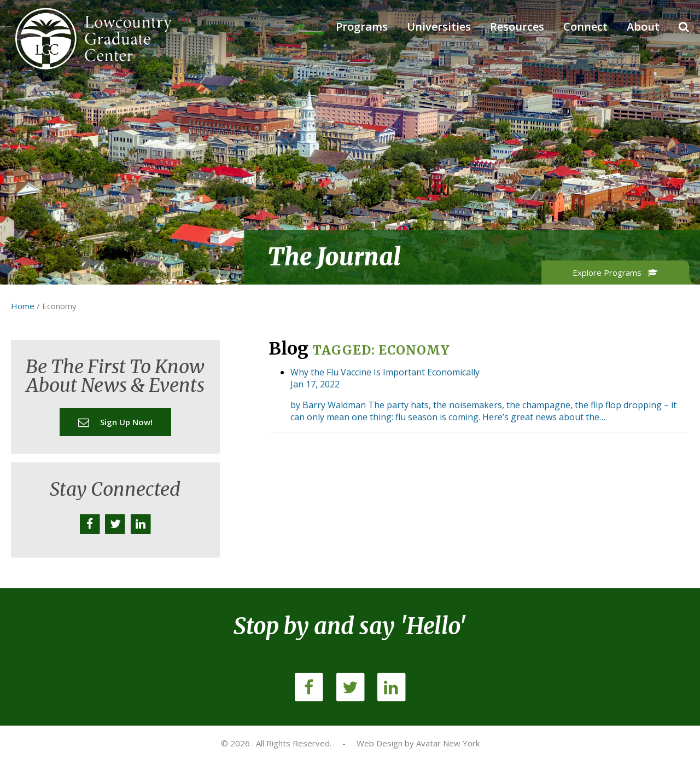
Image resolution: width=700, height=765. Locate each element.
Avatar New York (448, 743)
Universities (439, 27)
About (643, 27)
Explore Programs (616, 273)
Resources (517, 27)
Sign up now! (115, 422)
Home (23, 306)
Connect (585, 27)
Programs (362, 27)
